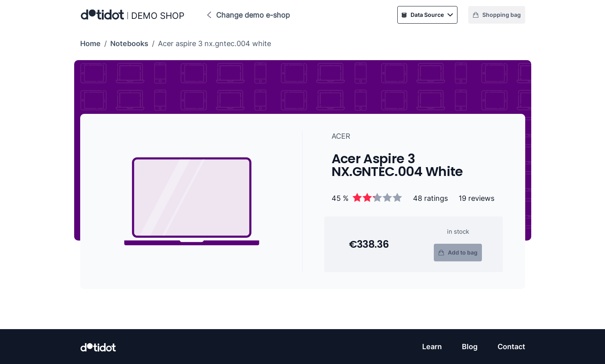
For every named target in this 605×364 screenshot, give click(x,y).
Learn (432, 347)
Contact (511, 347)
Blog (470, 347)
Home (90, 43)
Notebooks (129, 43)
